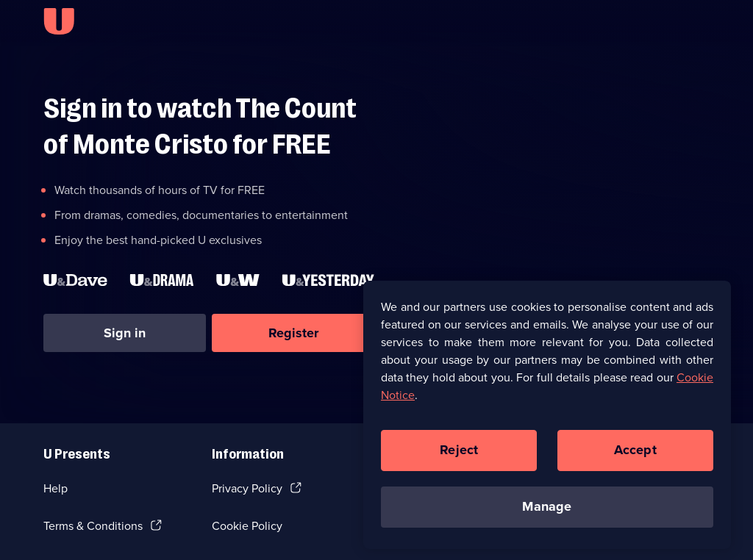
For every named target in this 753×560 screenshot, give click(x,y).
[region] (547, 418)
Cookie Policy (247, 526)
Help (56, 488)
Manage (547, 511)
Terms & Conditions (93, 526)
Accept (635, 454)
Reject (459, 454)
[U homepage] (59, 21)
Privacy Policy (247, 488)
